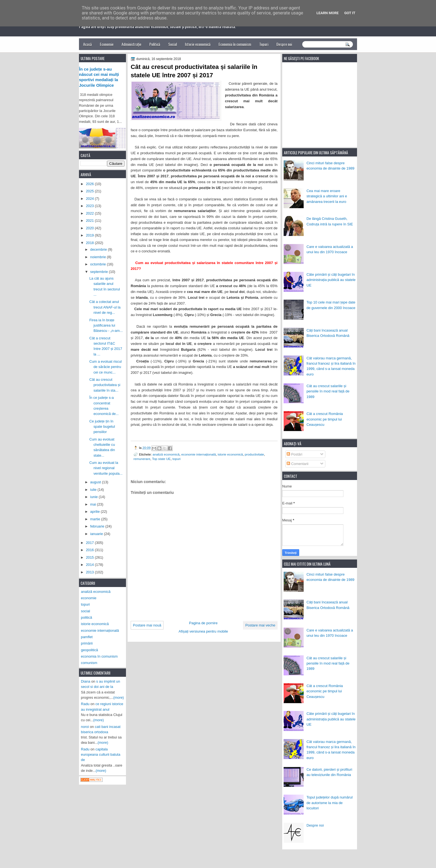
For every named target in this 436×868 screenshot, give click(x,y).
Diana (86, 681)
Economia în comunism (235, 44)
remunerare (142, 459)
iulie (94, 490)
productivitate (254, 454)
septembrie (99, 272)
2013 (90, 572)
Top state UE (161, 459)
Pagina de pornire (203, 623)
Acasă (87, 44)
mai (93, 504)
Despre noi (284, 44)
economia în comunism (99, 656)
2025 (90, 191)
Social (173, 44)
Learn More (328, 13)
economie (89, 598)
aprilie (95, 512)
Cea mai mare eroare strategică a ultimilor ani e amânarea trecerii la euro (327, 196)
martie (96, 519)
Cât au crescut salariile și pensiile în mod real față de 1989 (328, 391)
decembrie (99, 249)
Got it (350, 13)
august (96, 482)
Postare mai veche (260, 625)
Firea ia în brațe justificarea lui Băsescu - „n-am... (106, 325)
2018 (90, 243)
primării (87, 643)
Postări (294, 454)
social (86, 611)
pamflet (87, 637)
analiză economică (166, 454)
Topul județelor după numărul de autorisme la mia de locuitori (330, 803)
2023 (90, 206)
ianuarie (97, 534)
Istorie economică (198, 44)
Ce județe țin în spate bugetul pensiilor (102, 427)
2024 (90, 199)
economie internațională (199, 454)
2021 (90, 221)
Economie (107, 44)
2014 (90, 565)
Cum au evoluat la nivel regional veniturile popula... (106, 468)
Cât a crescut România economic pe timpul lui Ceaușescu (325, 419)
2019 (90, 235)
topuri (176, 459)
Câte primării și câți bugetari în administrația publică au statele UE (331, 280)
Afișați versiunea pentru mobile (203, 631)
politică (86, 617)
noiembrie (98, 257)
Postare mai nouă (147, 625)
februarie (98, 526)
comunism (89, 663)
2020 (90, 228)
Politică (155, 44)
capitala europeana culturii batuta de (101, 755)
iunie (94, 497)
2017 (90, 543)
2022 (90, 213)
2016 (90, 550)
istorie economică (230, 454)
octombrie (98, 264)
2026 (90, 184)
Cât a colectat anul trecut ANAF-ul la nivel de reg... (105, 307)
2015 (90, 557)
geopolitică (89, 650)
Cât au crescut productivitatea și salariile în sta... (105, 385)
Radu (85, 704)
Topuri (264, 44)
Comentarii (298, 464)
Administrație (131, 44)
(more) (119, 697)
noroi (85, 727)
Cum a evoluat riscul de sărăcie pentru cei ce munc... (106, 367)
